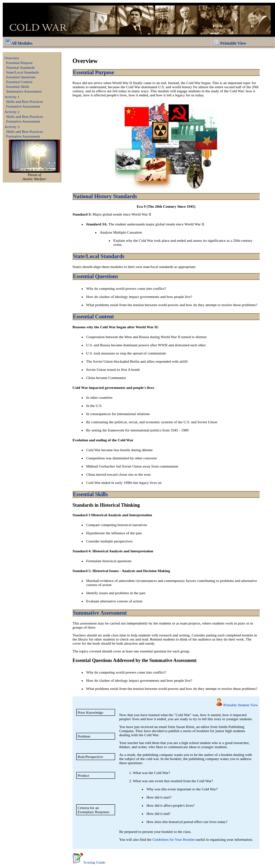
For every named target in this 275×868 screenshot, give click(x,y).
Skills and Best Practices (25, 101)
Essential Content (19, 82)
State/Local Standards (22, 72)
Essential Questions (21, 77)
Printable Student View (241, 705)
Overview (12, 58)
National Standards (20, 67)
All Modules (19, 43)
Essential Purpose (19, 63)
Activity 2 (12, 112)
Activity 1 (12, 97)
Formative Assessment (23, 106)
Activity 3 (12, 127)
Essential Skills (18, 86)
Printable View (230, 43)
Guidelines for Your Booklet (174, 839)
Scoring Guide (89, 862)
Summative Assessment (24, 91)
